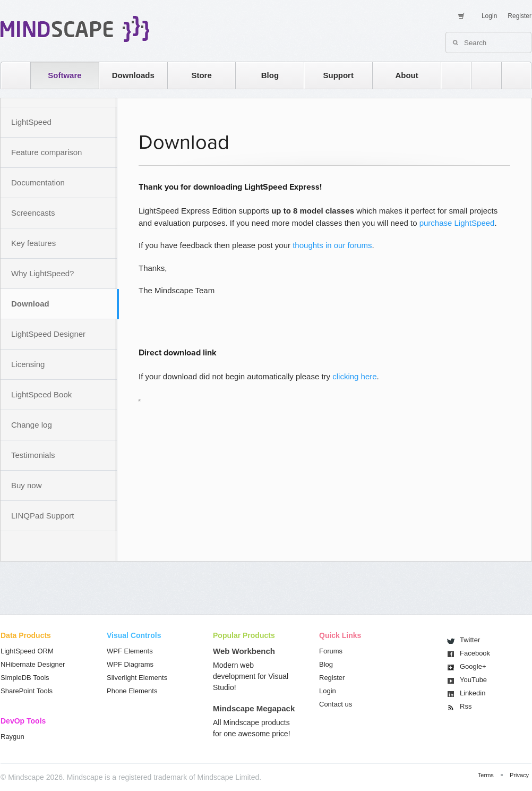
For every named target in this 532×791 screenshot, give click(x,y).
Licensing (28, 364)
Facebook (475, 653)
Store (201, 75)
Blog (270, 75)
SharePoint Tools (27, 691)
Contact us (336, 704)
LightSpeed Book (41, 394)
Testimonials (33, 455)
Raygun (12, 737)
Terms (486, 775)
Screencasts (33, 213)
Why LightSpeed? (42, 273)
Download (30, 304)
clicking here (354, 376)
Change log (32, 425)
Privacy (519, 775)
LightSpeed (31, 122)
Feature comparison (46, 152)
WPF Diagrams (130, 664)
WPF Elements (130, 651)
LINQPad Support (42, 516)
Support (338, 75)
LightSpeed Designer (48, 334)
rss (451, 75)
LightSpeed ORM (27, 651)
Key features (33, 243)
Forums (331, 651)
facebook (511, 75)
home (10, 75)
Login (489, 16)
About (406, 75)
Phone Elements (132, 691)
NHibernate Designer (33, 664)
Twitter (470, 640)
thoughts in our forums (332, 245)
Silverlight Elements (137, 678)
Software (65, 75)
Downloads (133, 75)
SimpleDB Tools (25, 678)
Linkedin (473, 693)
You (473, 680)
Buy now (27, 485)
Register (520, 16)
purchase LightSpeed (457, 223)
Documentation (38, 182)
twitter (481, 75)
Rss (466, 706)
